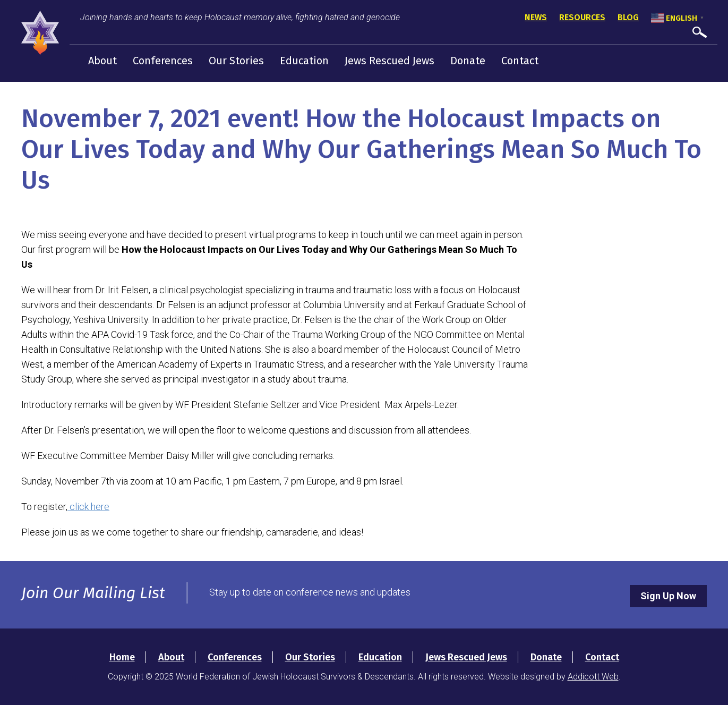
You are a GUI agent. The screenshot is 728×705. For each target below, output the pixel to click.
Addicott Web (593, 677)
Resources (582, 17)
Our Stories (236, 61)
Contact (520, 61)
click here (88, 507)
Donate (468, 61)
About (102, 61)
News (536, 17)
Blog (628, 17)
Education (304, 61)
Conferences (163, 61)
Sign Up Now (668, 596)
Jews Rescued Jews (389, 61)
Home (122, 657)
